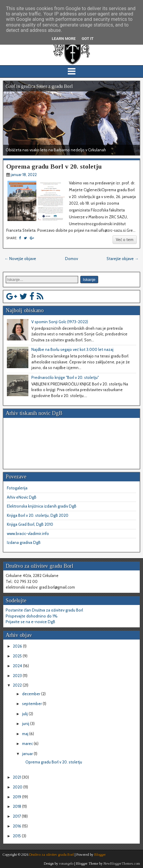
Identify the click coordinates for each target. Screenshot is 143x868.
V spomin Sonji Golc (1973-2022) (60, 322)
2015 (17, 836)
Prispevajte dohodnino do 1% (32, 616)
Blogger (100, 855)
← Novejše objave (20, 259)
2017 (17, 816)
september (32, 704)
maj (26, 734)
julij (25, 714)
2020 (18, 787)
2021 (17, 777)
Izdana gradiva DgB (24, 542)
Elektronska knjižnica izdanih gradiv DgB (42, 506)
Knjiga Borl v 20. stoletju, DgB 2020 (38, 515)
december (32, 694)
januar (28, 754)
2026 (18, 646)
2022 (18, 685)
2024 (18, 666)
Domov (71, 259)
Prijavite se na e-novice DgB (30, 622)
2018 (17, 806)
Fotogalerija (17, 488)
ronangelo (66, 864)
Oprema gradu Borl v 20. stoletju (54, 166)
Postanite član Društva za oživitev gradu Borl (44, 610)
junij (26, 724)
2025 (18, 656)
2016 (17, 826)
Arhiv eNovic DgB (22, 497)
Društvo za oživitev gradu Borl (51, 855)
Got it (87, 39)
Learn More (64, 39)
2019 (17, 797)
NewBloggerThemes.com (122, 864)
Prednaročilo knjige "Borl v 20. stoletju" (65, 377)
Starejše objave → (123, 259)
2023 (18, 676)
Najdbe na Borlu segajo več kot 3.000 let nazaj (72, 349)
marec (28, 743)
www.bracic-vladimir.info (28, 533)
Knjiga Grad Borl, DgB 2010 (30, 524)
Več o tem (125, 239)
